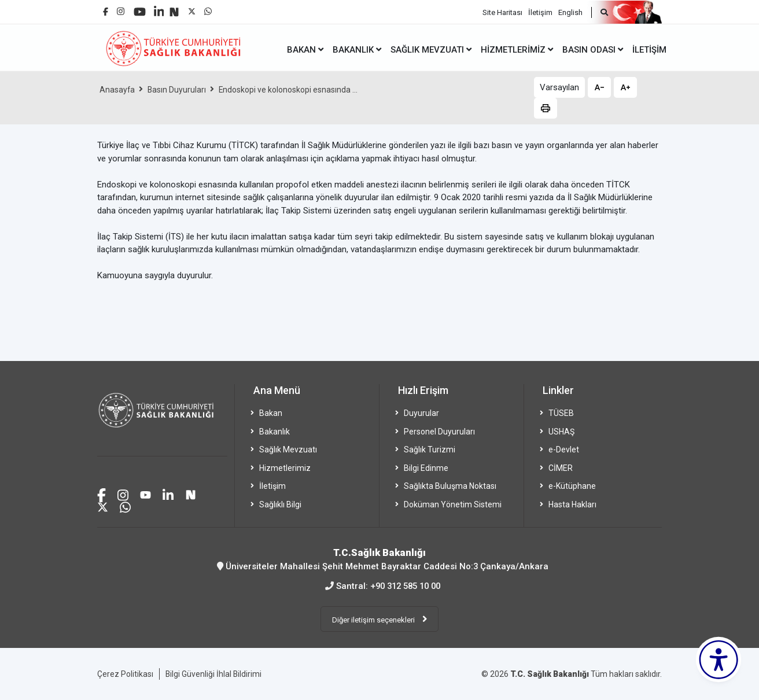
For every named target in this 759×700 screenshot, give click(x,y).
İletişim (540, 12)
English (570, 12)
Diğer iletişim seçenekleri (374, 619)
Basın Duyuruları (178, 90)
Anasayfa (117, 90)
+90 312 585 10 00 (405, 585)
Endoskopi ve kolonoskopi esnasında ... (290, 90)
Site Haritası (502, 12)
